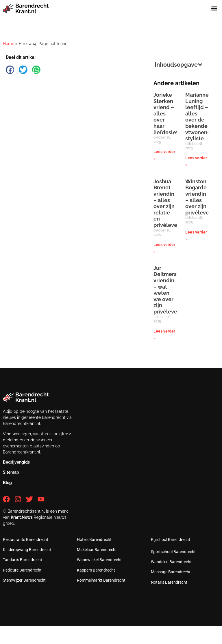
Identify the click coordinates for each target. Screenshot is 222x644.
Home (9, 44)
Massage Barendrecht (171, 572)
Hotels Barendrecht (94, 540)
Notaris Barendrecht (169, 582)
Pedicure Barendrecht (22, 570)
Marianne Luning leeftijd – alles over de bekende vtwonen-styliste (197, 117)
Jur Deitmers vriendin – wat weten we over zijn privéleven (167, 290)
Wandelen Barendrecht (171, 562)
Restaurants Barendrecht (26, 540)
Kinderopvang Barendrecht (27, 550)
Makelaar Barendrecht (97, 550)
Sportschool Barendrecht (173, 552)
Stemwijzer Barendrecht (24, 580)
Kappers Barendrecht (96, 570)
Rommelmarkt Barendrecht (101, 580)
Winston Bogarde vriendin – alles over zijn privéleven (199, 197)
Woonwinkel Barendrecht (99, 560)
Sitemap (11, 472)
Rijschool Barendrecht (171, 540)
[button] (214, 9)
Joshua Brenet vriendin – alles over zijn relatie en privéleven (167, 203)
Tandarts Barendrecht (23, 560)
